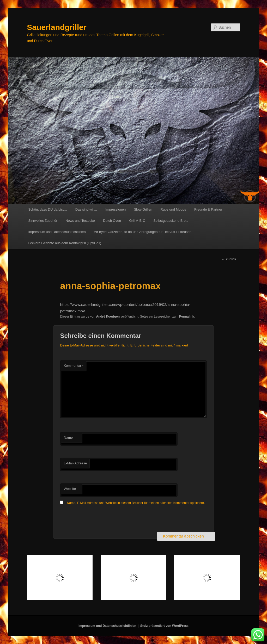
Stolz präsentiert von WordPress (164, 626)
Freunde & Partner (208, 209)
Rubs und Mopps (173, 209)
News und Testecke (80, 221)
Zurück (229, 259)
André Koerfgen (108, 317)
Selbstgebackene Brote (171, 221)
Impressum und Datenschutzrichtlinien (57, 232)
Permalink (187, 317)
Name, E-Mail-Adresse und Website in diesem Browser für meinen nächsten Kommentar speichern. (136, 503)
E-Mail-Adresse (75, 463)
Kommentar (74, 366)
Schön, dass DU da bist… (48, 209)
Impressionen (116, 209)
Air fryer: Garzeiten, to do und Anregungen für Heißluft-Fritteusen (143, 232)
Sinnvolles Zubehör (43, 221)
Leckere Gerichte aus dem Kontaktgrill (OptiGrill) (65, 243)
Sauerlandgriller (57, 27)
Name (68, 437)
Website (70, 489)
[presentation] (100, 519)
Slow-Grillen (143, 209)
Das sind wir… (86, 209)
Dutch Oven (112, 221)
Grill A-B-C (137, 221)
